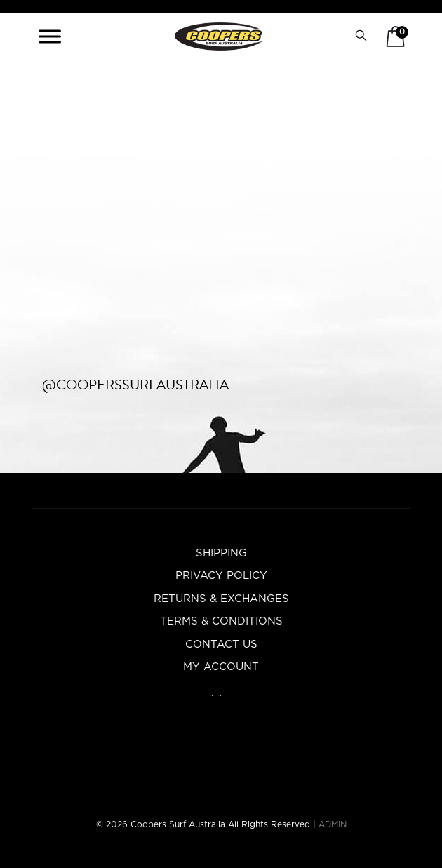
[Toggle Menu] (50, 36)
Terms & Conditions (221, 621)
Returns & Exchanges (221, 599)
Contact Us (221, 645)
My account (221, 667)
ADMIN (333, 824)
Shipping (221, 553)
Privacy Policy (221, 576)
